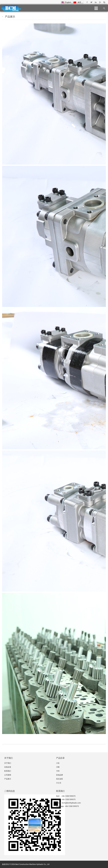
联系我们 (8, 771)
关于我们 (8, 763)
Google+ (100, 2)
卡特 (58, 771)
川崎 (58, 767)
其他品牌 (60, 775)
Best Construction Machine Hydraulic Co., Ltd (32, 864)
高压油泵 (60, 779)
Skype (104, 2)
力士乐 (59, 783)
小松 (58, 763)
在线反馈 (8, 767)
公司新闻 (8, 775)
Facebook (87, 2)
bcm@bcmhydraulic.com (71, 803)
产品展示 (10, 17)
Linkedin (96, 2)
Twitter (91, 2)
